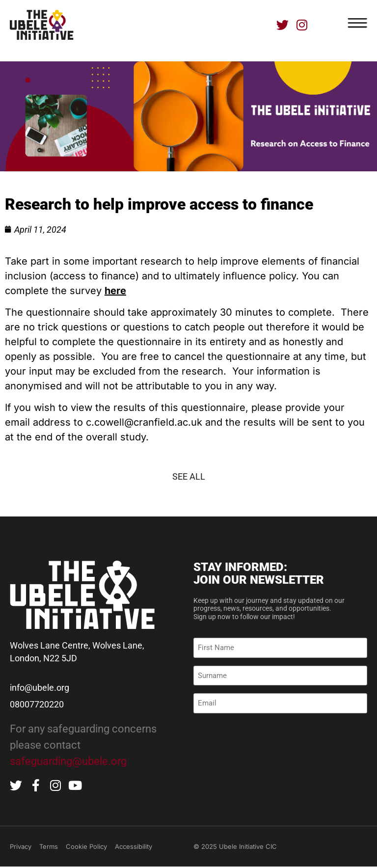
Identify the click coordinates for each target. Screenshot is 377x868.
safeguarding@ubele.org (68, 761)
